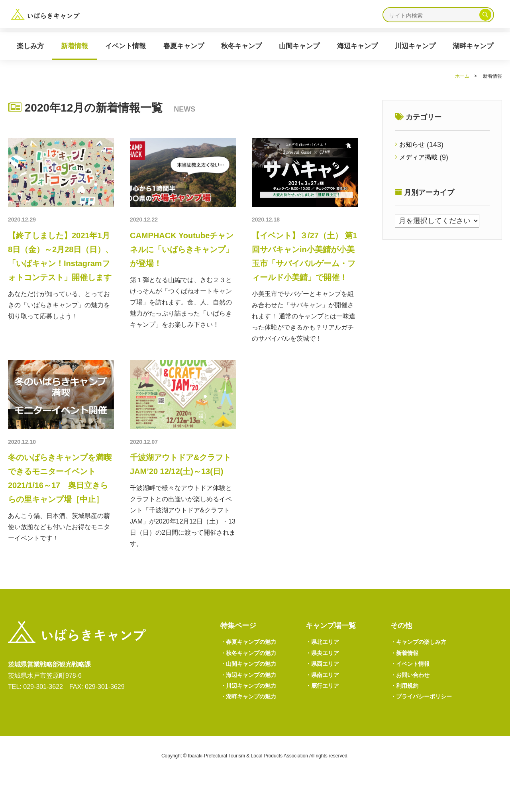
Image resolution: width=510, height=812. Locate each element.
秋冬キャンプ (241, 46)
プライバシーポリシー (426, 731)
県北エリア (325, 670)
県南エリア (325, 707)
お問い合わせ (413, 707)
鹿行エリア (325, 719)
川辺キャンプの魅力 (252, 719)
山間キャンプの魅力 (252, 695)
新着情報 (75, 46)
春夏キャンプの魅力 (252, 670)
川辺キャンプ (415, 46)
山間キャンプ (299, 46)
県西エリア (325, 695)
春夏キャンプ (184, 46)
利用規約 (406, 719)
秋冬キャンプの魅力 (252, 682)
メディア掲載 (421, 158)
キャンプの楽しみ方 (422, 670)
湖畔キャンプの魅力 (252, 731)
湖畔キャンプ (473, 46)
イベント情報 (126, 46)
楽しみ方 (30, 46)
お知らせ (414, 145)
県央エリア (325, 682)
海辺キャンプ (357, 46)
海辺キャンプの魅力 (252, 707)
